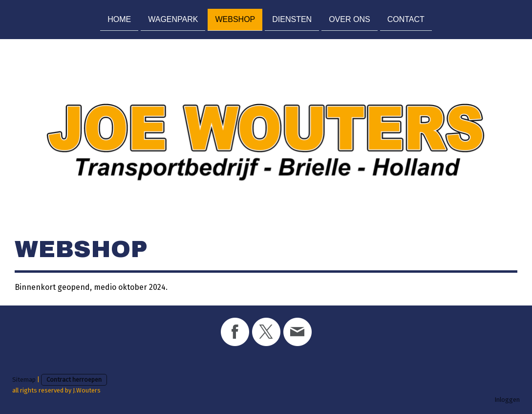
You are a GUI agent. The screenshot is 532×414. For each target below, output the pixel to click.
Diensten (292, 19)
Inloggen (507, 400)
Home (119, 19)
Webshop (235, 19)
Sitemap (24, 380)
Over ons (349, 19)
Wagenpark (173, 19)
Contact (406, 19)
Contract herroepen (74, 380)
